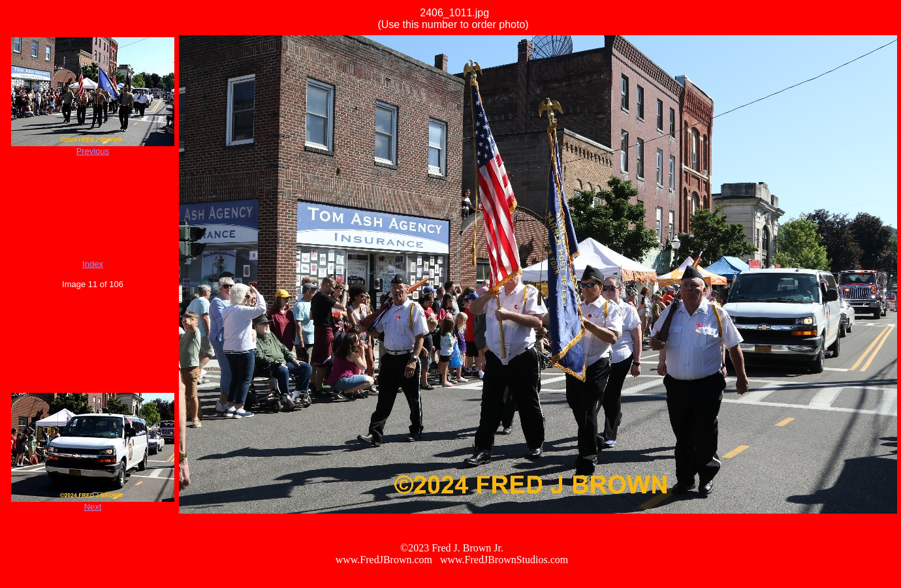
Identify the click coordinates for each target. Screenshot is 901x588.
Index (93, 264)
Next (93, 507)
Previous (93, 151)
